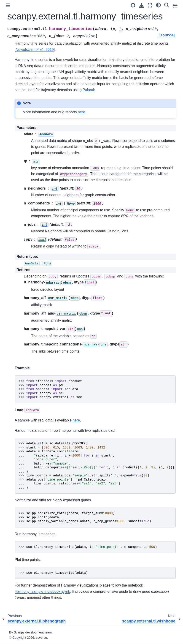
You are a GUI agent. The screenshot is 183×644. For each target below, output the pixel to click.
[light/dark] (158, 5)
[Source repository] (133, 5)
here (81, 112)
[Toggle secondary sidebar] (175, 5)
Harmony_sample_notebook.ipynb (42, 591)
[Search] (167, 5)
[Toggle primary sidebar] (8, 5)
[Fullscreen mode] (150, 5)
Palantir (89, 90)
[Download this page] (141, 6)
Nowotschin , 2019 (35, 50)
